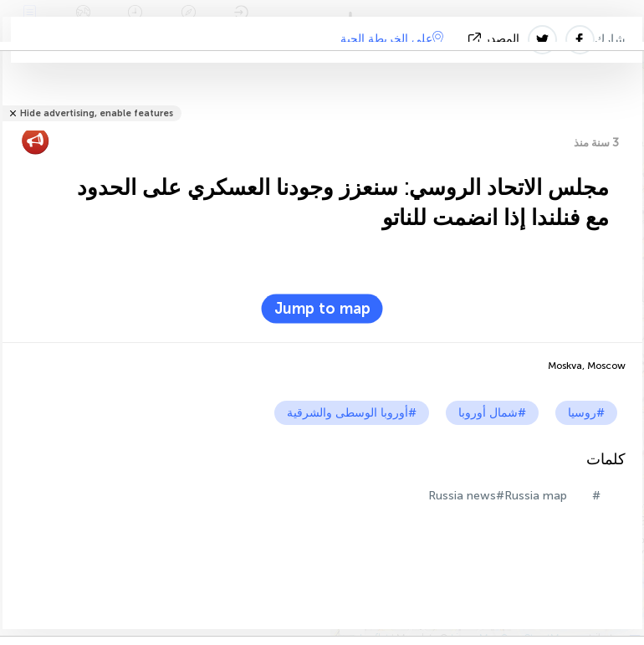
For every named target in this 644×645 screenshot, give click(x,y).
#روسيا (586, 413)
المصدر (496, 39)
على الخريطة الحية (392, 38)
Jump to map (322, 309)
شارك (610, 39)
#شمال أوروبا (492, 413)
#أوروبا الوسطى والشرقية (352, 413)
